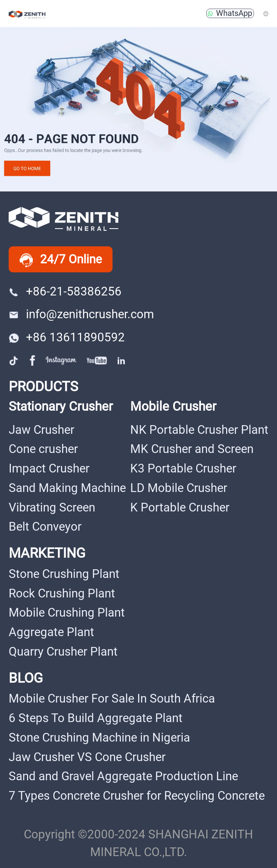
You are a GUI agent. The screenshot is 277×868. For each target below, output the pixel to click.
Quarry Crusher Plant (63, 652)
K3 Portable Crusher (183, 468)
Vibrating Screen (52, 508)
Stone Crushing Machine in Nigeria (99, 738)
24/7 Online (61, 260)
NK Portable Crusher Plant (199, 430)
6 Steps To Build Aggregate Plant (96, 718)
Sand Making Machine (67, 488)
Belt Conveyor (45, 527)
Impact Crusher (49, 468)
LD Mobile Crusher (179, 488)
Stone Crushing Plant (64, 574)
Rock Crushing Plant (62, 593)
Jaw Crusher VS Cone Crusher (87, 757)
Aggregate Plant (51, 632)
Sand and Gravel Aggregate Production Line (123, 776)
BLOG (26, 678)
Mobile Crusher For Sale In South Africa (112, 699)
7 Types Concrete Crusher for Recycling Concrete (137, 796)
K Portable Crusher (180, 508)
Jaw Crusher (41, 430)
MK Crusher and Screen (192, 449)
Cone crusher (43, 449)
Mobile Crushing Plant (67, 613)
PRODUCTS (43, 386)
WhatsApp (230, 13)
